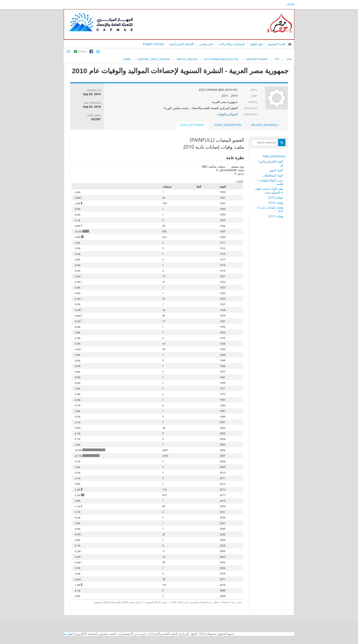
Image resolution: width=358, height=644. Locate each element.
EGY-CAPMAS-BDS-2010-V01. (222, 59)
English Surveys (154, 44)
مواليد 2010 (276, 197)
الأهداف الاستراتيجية (182, 44)
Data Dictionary (257, 59)
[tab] (265, 125)
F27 (277, 59)
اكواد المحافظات (273, 175)
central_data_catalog (154, 59)
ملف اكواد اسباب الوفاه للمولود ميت (269, 191)
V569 (289, 59)
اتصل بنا (69, 634)
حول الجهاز (257, 44)
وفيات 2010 (276, 203)
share (82, 51)
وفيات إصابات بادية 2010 (270, 209)
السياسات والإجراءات (232, 44)
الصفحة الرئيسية (290, 44)
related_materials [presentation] (265, 125)
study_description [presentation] (228, 125)
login (290, 4)
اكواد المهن (276, 170)
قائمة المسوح (277, 44)
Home (127, 59)
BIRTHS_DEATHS (187, 59)
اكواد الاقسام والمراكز (271, 163)
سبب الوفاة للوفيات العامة (270, 182)
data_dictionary (274, 156)
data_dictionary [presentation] (192, 125)
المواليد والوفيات (227, 114)
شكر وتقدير (206, 44)
